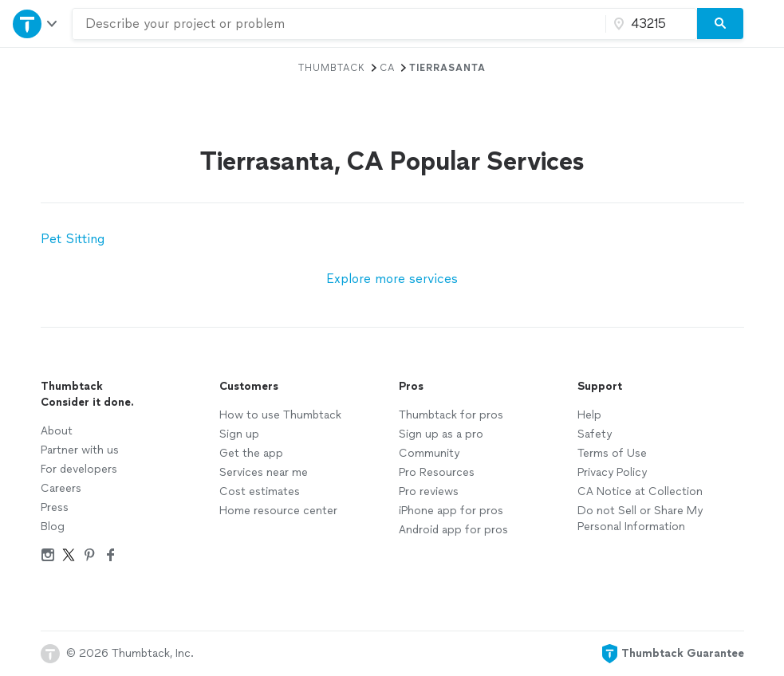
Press (55, 507)
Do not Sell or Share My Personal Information (640, 519)
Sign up (239, 434)
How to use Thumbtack (280, 415)
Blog (53, 527)
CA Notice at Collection (640, 491)
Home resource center (278, 511)
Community (429, 453)
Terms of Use (612, 453)
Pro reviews (429, 491)
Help (589, 415)
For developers (79, 469)
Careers (61, 488)
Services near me (264, 472)
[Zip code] (649, 24)
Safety (595, 434)
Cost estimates (260, 491)
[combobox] (339, 24)
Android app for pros (453, 530)
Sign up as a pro (441, 434)
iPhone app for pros (451, 511)
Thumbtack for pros (451, 415)
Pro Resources (437, 472)
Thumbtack (332, 68)
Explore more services (392, 279)
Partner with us (80, 450)
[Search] (720, 24)
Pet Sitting (73, 239)
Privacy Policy (612, 472)
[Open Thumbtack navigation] (36, 24)
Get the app (251, 453)
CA (387, 68)
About (57, 431)
